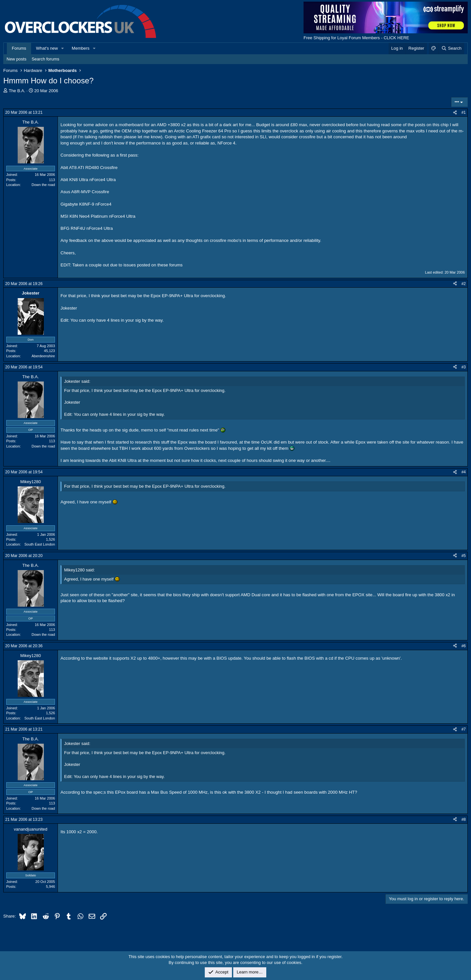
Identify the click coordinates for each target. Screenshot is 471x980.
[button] (63, 48)
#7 (464, 729)
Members (80, 48)
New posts (17, 59)
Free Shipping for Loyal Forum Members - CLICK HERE (356, 38)
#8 (464, 819)
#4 (464, 472)
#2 (464, 284)
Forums (19, 48)
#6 (464, 646)
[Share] (455, 113)
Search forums (46, 59)
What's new (47, 48)
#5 (464, 556)
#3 (464, 367)
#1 (464, 112)
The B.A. (17, 91)
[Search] (451, 48)
